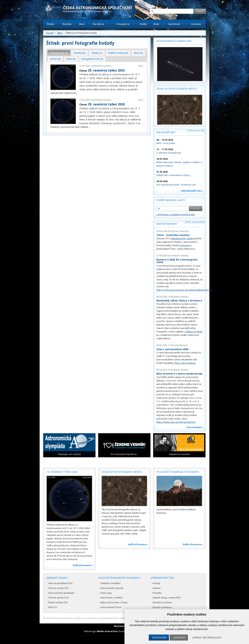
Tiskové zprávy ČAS (58, 588)
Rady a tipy (106, 593)
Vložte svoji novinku (195, 222)
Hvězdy (156, 583)
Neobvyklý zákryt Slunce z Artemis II (179, 300)
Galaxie (157, 588)
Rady (156, 24)
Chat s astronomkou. (185, 363)
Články (50, 24)
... (77, 93)
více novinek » (195, 427)
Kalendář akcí (166, 132)
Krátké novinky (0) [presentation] (118, 53)
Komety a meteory (162, 607)
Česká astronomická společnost (68, 618)
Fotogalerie (123, 24)
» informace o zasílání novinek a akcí (176, 214)
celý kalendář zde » (192, 191)
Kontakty (196, 24)
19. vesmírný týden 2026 (62, 472)
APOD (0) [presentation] (55, 59)
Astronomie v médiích (112, 598)
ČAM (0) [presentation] (71, 59)
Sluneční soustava (162, 602)
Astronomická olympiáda (61, 593)
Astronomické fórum (111, 607)
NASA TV (52, 607)
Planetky (157, 593)
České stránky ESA (58, 602)
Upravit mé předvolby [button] (207, 638)
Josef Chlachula (181, 231)
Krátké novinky (167, 224)
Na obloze (99, 24)
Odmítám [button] (179, 638)
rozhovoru (185, 245)
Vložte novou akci (196, 130)
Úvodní (50, 33)
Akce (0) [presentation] (138, 53)
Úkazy (141, 66)
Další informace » (83, 565)
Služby (143, 24)
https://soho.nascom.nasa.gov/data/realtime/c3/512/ (184, 290)
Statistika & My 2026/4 (182, 238)
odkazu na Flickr (194, 332)
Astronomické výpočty (112, 588)
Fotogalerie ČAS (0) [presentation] (92, 59)
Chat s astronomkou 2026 (172, 349)
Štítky (60, 33)
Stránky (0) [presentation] (79, 53)
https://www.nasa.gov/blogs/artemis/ (176, 422)
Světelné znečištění (110, 583)
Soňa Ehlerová (181, 345)
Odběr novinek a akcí (171, 200)
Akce (82, 24)
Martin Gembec (104, 66)
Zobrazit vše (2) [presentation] (59, 53)
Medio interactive (107, 631)
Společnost (174, 24)
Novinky (67, 24)
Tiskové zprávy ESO (58, 598)
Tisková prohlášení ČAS (60, 583)
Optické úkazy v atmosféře (167, 598)
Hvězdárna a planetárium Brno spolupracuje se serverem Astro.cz (121, 618)
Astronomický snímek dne (174, 41)
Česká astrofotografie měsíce (177, 89)
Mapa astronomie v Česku (114, 602)
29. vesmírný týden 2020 (106, 104)
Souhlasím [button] (159, 638)
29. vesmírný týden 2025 (106, 70)
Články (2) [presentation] (97, 53)
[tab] (59, 53)
